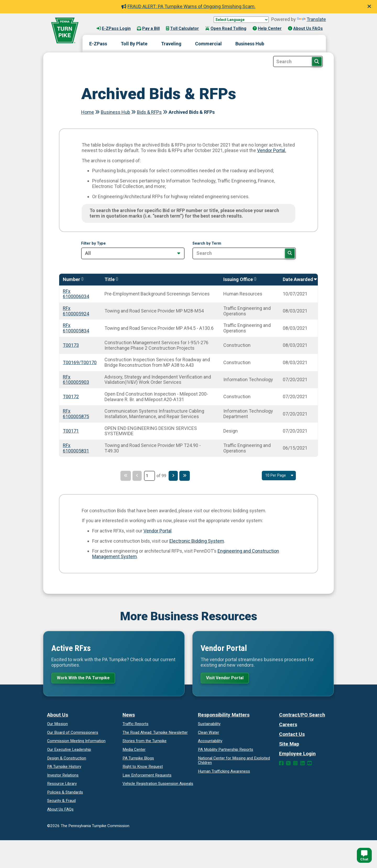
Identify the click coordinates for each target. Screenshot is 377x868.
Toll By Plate (134, 44)
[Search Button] (317, 61)
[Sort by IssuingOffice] (239, 280)
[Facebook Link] (281, 765)
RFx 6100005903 (76, 380)
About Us (58, 716)
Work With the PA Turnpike (86, 678)
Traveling (171, 44)
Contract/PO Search (302, 716)
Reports (226, 751)
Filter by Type (93, 244)
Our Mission (57, 725)
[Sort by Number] (72, 280)
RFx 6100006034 (76, 294)
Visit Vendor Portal (228, 678)
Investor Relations (63, 776)
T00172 (71, 397)
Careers (288, 726)
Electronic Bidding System (197, 541)
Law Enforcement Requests (147, 776)
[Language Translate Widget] (241, 20)
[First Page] (123, 476)
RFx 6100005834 (76, 328)
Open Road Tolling (226, 28)
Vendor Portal (157, 531)
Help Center (267, 28)
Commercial (208, 44)
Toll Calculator (182, 28)
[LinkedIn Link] (303, 765)
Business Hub (250, 44)
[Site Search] (298, 61)
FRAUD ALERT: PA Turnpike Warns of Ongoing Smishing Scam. (188, 6)
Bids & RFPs (149, 112)
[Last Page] (187, 476)
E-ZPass (98, 44)
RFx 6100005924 (76, 311)
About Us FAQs (305, 28)
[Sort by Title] (110, 280)
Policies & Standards (65, 794)
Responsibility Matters (224, 716)
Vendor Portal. (272, 150)
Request (143, 768)
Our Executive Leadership (69, 751)
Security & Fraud (61, 802)
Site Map (289, 745)
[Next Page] (174, 476)
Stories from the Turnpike (145, 742)
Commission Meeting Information (76, 742)
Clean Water (209, 734)
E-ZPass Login (114, 28)
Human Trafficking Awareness (224, 772)
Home (88, 112)
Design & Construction (67, 759)
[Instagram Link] (295, 765)
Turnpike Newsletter (155, 734)
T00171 (71, 431)
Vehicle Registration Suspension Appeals (158, 785)
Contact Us (292, 735)
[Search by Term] (244, 253)
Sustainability (209, 725)
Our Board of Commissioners (73, 734)
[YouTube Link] (310, 765)
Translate (311, 19)
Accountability (210, 742)
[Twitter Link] (288, 765)
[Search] (290, 253)
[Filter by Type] (133, 253)
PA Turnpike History (64, 768)
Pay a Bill (148, 28)
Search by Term (207, 244)
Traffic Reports (135, 725)
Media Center (134, 751)
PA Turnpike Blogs (138, 759)
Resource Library (62, 785)
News (129, 716)
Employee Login (297, 755)
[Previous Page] (136, 476)
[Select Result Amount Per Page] (278, 476)
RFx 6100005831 (76, 448)
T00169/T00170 (80, 362)
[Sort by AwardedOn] (298, 280)
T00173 (71, 345)
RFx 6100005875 (76, 414)
